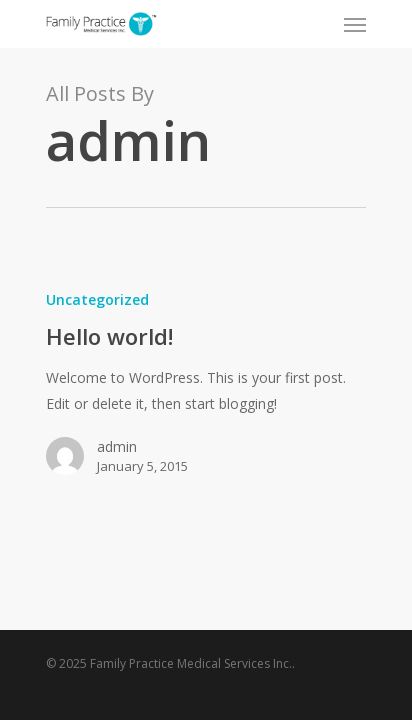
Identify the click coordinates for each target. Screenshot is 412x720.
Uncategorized (97, 299)
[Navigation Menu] (355, 24)
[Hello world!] (206, 391)
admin (117, 446)
